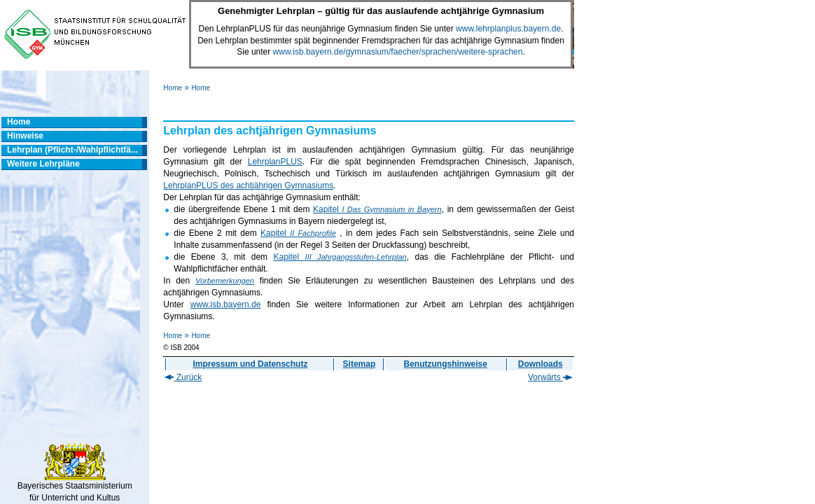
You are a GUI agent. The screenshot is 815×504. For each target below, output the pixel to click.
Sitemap (360, 364)
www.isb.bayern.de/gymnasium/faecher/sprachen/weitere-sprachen (398, 52)
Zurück (183, 377)
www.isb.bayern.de (226, 304)
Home (173, 88)
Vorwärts (550, 377)
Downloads (541, 364)
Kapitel (377, 209)
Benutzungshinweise (446, 364)
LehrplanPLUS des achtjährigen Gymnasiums (248, 185)
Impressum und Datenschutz (250, 364)
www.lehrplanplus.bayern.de (508, 29)
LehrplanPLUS (275, 162)
